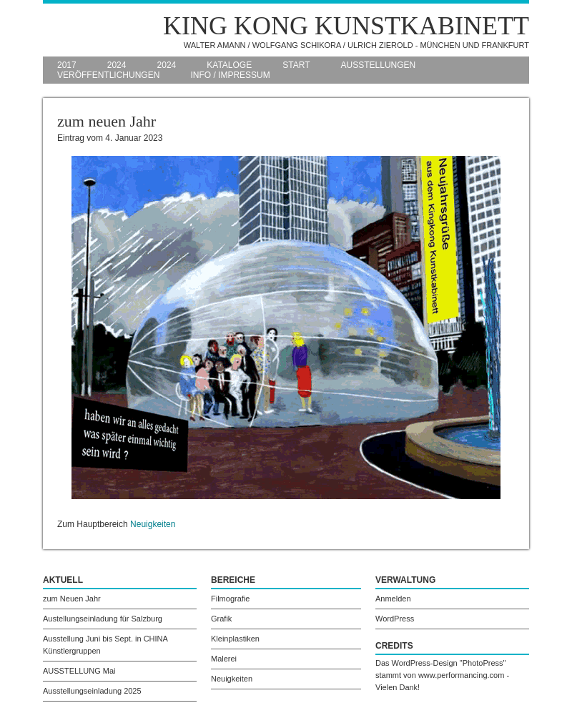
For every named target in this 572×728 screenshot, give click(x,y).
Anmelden (393, 599)
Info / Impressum (230, 75)
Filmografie (230, 599)
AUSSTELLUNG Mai (79, 671)
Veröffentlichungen (108, 75)
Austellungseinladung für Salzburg (103, 619)
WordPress (395, 619)
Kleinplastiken (235, 639)
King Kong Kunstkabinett (346, 26)
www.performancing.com (461, 675)
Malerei (224, 659)
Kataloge (229, 65)
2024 (117, 65)
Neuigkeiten (153, 524)
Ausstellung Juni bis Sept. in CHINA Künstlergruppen (105, 645)
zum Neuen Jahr (72, 599)
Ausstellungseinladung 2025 (92, 691)
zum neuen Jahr (107, 121)
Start (296, 65)
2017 (67, 65)
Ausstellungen (379, 65)
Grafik (221, 619)
